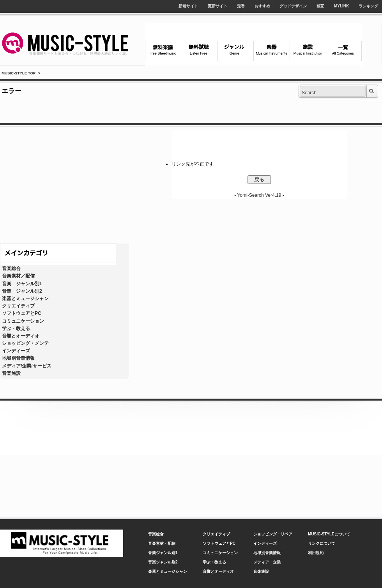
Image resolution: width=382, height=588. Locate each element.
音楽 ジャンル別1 (22, 284)
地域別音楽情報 (18, 358)
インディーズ (16, 351)
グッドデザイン (293, 6)
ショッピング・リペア (273, 534)
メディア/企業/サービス (27, 366)
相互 (320, 6)
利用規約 (316, 553)
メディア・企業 (267, 562)
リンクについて (322, 543)
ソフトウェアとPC (22, 313)
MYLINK (341, 6)
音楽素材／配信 (18, 276)
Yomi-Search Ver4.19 (259, 195)
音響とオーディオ (21, 336)
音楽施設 (11, 373)
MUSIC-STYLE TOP (19, 73)
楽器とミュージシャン (25, 298)
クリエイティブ (18, 306)
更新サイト (218, 6)
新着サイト (188, 6)
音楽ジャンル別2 (163, 562)
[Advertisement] (64, 183)
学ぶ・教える (16, 328)
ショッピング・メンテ (25, 343)
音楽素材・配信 (162, 543)
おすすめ (262, 6)
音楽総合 (11, 268)
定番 (241, 6)
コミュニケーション (23, 321)
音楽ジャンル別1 (163, 553)
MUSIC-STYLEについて (329, 534)
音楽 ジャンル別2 (22, 291)
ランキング (368, 6)
